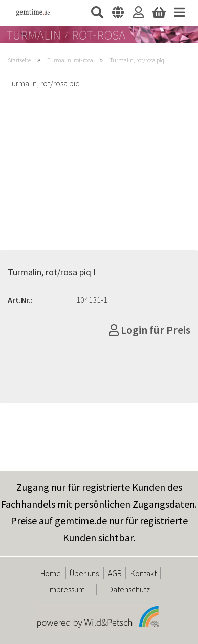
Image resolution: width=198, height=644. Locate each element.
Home (51, 573)
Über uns (84, 573)
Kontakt (144, 573)
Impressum (67, 589)
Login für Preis (150, 330)
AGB (115, 573)
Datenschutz (129, 589)
